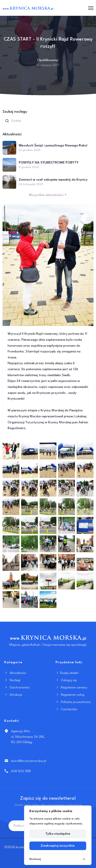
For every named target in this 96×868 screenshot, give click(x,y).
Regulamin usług (70, 695)
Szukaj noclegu (15, 112)
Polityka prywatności (73, 702)
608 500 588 (21, 771)
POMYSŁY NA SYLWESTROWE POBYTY (49, 163)
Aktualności (15, 673)
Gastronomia (17, 688)
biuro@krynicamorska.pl (29, 761)
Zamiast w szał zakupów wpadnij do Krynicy (53, 180)
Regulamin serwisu (71, 688)
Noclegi (12, 680)
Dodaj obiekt (67, 673)
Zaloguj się (66, 680)
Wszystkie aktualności (48, 195)
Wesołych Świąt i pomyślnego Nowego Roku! (53, 146)
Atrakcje (13, 695)
